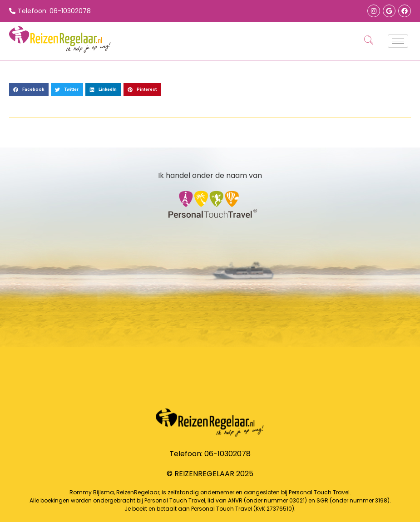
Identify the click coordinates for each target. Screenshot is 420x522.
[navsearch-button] (369, 41)
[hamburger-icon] (398, 41)
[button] (29, 90)
